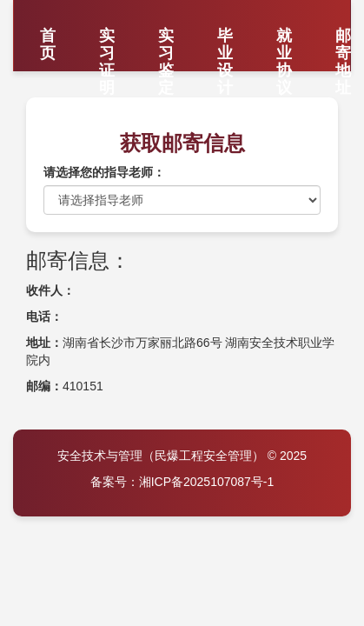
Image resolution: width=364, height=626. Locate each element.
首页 (48, 42)
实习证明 (107, 42)
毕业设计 (225, 42)
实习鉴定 (166, 42)
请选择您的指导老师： (104, 172)
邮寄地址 (343, 42)
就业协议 (284, 42)
